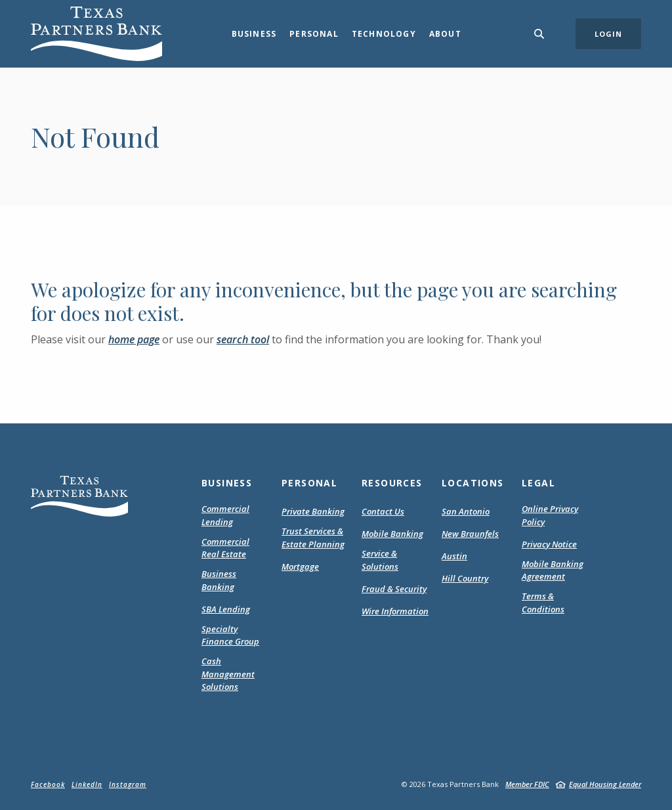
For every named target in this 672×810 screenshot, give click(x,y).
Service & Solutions (380, 560)
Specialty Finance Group (230, 635)
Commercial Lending (225, 515)
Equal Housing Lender (605, 784)
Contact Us (383, 511)
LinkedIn (87, 784)
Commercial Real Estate (225, 548)
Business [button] (254, 34)
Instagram (128, 784)
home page (134, 339)
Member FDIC (527, 784)
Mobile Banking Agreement (555, 571)
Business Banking (219, 580)
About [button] (445, 34)
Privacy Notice (549, 545)
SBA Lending (226, 609)
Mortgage (300, 567)
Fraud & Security (394, 589)
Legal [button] (538, 483)
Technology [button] (384, 34)
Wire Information (395, 611)
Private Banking (313, 511)
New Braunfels (470, 534)
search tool (243, 339)
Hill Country (465, 578)
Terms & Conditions (555, 603)
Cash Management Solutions (228, 674)
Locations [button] (473, 483)
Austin (454, 556)
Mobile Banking (392, 534)
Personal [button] (314, 34)
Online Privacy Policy (550, 516)
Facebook (48, 784)
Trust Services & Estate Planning (313, 538)
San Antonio (466, 511)
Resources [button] (392, 483)
